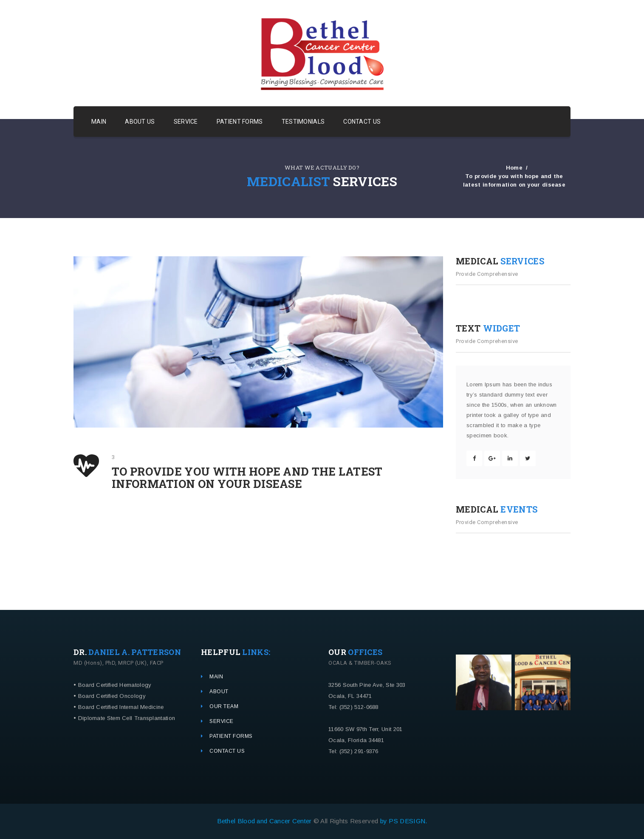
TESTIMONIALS (303, 122)
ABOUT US (140, 122)
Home (514, 167)
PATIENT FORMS (240, 122)
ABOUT (219, 692)
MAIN (99, 122)
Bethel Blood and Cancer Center (265, 821)
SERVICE (186, 122)
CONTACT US (362, 122)
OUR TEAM (224, 706)
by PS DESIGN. (404, 821)
